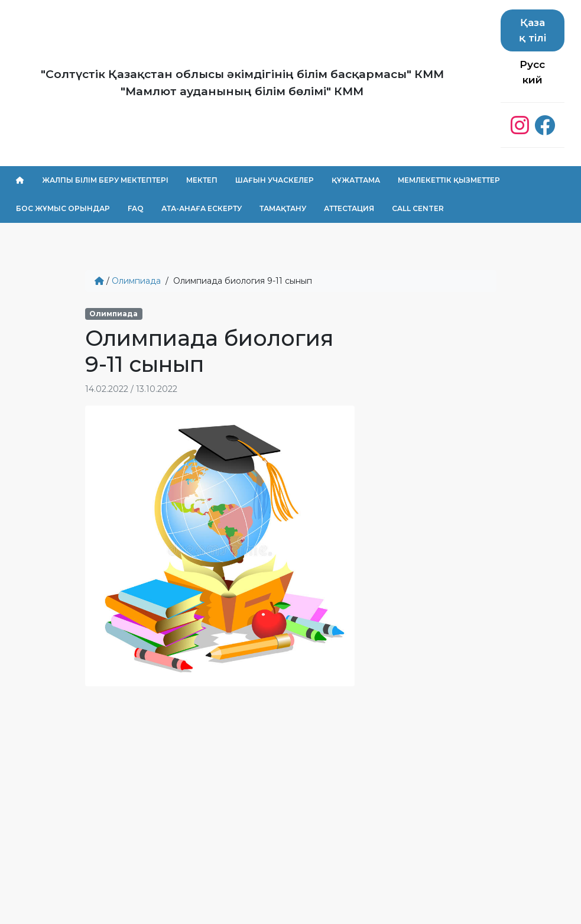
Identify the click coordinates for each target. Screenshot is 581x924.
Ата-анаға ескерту (202, 208)
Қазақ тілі (533, 30)
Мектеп (202, 180)
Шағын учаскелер (275, 180)
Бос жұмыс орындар (63, 208)
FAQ (136, 208)
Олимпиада (136, 281)
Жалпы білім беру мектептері (105, 180)
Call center (418, 208)
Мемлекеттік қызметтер (449, 180)
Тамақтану (283, 208)
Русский (533, 72)
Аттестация (349, 208)
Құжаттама (356, 180)
